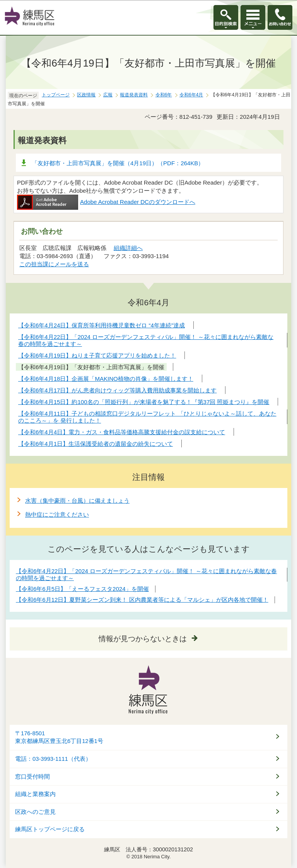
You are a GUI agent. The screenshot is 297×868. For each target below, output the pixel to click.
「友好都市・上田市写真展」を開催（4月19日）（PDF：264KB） (118, 163)
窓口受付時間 (32, 777)
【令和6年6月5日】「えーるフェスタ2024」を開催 (82, 589)
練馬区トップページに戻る (50, 829)
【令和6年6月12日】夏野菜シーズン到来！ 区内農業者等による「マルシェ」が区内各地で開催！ (142, 600)
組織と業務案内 (35, 794)
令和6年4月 (191, 95)
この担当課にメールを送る (54, 264)
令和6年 (164, 95)
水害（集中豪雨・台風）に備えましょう (77, 501)
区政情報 (86, 95)
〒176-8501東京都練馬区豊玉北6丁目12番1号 (59, 737)
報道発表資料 (134, 95)
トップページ (56, 95)
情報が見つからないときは (143, 639)
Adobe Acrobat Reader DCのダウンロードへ (106, 202)
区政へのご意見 (35, 812)
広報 (108, 95)
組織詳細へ (128, 248)
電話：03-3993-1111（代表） (53, 759)
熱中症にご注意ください (57, 514)
